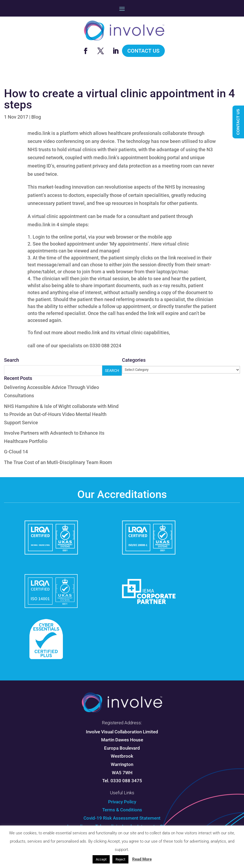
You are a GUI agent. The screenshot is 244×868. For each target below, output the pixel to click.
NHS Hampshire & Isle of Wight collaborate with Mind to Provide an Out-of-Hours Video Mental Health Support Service (61, 414)
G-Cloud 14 (16, 452)
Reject (120, 859)
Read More (142, 859)
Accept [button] (101, 859)
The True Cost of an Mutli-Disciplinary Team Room (58, 462)
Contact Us (143, 51)
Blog (36, 117)
